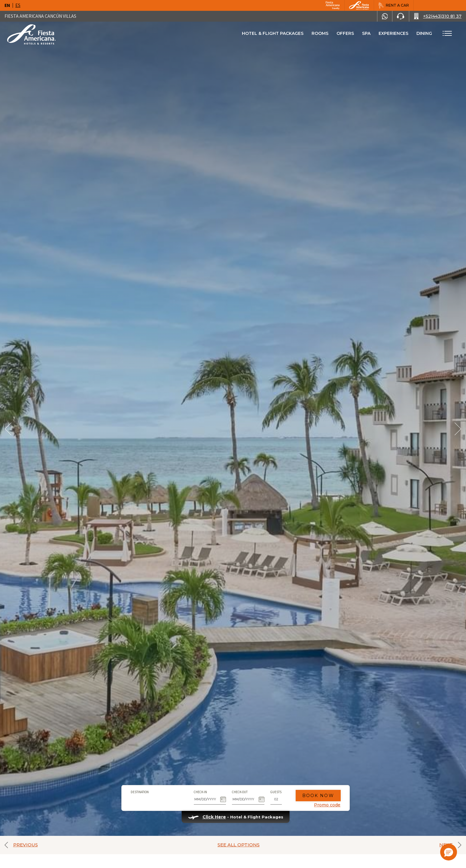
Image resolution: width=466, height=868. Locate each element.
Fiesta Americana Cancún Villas (40, 16)
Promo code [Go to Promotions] (325, 803)
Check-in (198, 790)
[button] (449, 852)
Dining (424, 33)
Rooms (320, 33)
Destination (137, 790)
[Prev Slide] (8, 429)
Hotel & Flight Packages (273, 35)
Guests (274, 790)
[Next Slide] (458, 429)
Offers (345, 33)
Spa (366, 33)
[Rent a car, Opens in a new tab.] (394, 5)
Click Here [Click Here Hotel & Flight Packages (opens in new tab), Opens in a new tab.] (212, 815)
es (18, 5)
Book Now (315, 793)
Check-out (237, 790)
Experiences (393, 33)
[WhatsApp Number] (385, 16)
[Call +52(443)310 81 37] (438, 16)
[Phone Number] (401, 16)
